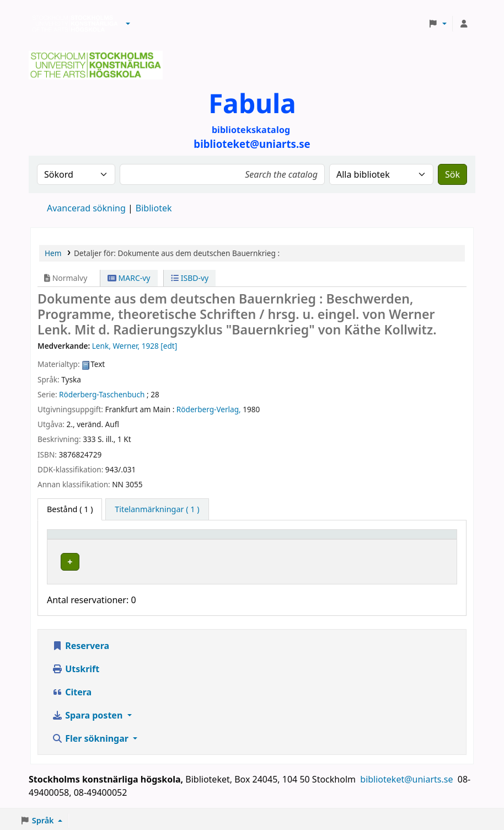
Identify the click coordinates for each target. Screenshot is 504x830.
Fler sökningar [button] (91, 736)
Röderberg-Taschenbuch (102, 394)
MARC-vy (129, 278)
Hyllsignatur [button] (321, 539)
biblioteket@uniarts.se (408, 776)
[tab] (157, 509)
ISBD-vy (190, 278)
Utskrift (76, 666)
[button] (128, 24)
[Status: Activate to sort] (424, 539)
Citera (72, 689)
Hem (53, 253)
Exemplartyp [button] (77, 539)
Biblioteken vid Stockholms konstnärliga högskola (72, 24)
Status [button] (409, 539)
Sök (452, 174)
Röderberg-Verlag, (209, 409)
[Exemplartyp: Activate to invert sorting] (98, 539)
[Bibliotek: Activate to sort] (220, 539)
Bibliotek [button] (170, 539)
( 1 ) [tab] (70, 509)
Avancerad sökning (86, 208)
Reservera (81, 643)
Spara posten (88, 712)
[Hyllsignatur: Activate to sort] (342, 539)
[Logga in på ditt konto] (464, 24)
